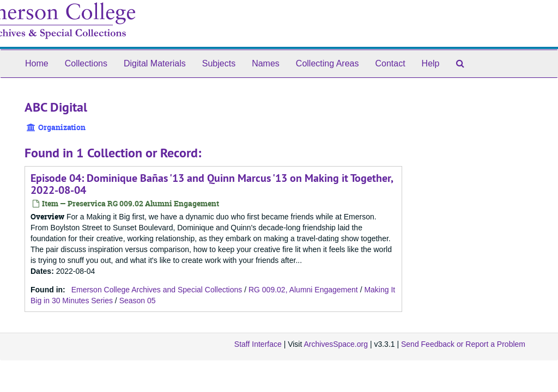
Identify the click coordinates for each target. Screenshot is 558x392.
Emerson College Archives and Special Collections (157, 290)
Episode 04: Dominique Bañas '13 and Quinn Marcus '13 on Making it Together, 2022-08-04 (212, 184)
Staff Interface (258, 344)
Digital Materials (155, 63)
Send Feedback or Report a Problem (463, 344)
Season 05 (138, 301)
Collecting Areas (327, 63)
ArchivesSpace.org (336, 344)
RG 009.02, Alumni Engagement (303, 290)
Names (266, 63)
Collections (86, 63)
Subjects (219, 63)
